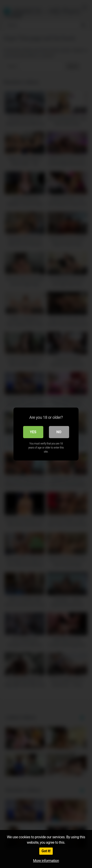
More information (46, 861)
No (59, 432)
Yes (33, 432)
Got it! (46, 851)
